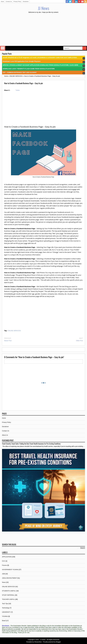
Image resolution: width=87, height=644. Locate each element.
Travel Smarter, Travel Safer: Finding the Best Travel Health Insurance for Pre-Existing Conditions (31, 444)
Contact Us (9, 2)
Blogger (58, 642)
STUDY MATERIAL (8, 595)
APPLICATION (7, 557)
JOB (3, 574)
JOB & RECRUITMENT (9, 578)
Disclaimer (26, 2)
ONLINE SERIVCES (14, 331)
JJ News (44, 8)
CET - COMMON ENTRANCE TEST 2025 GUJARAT (20, 72)
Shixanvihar (38, 642)
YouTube (82, 2)
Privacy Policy (17, 2)
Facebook (67, 2)
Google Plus (73, 2)
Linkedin (76, 2)
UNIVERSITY (6, 612)
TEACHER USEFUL (8, 599)
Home (4, 418)
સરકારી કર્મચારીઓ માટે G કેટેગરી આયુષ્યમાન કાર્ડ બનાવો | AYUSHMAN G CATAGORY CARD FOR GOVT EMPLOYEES (40, 58)
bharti (4, 621)
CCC (4, 561)
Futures (4, 565)
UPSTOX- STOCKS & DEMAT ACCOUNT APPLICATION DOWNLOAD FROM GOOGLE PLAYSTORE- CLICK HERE (40, 65)
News (4, 582)
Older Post (79, 341)
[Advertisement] (43, 30)
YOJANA (5, 616)
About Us (5, 435)
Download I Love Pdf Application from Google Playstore (22, 61)
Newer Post (8, 341)
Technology (6, 608)
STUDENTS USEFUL (9, 591)
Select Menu (3, 48)
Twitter (70, 2)
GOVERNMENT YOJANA (10, 570)
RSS (85, 2)
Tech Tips (5, 604)
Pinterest (79, 2)
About (2, 2)
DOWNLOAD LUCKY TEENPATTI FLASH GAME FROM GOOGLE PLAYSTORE (29, 69)
